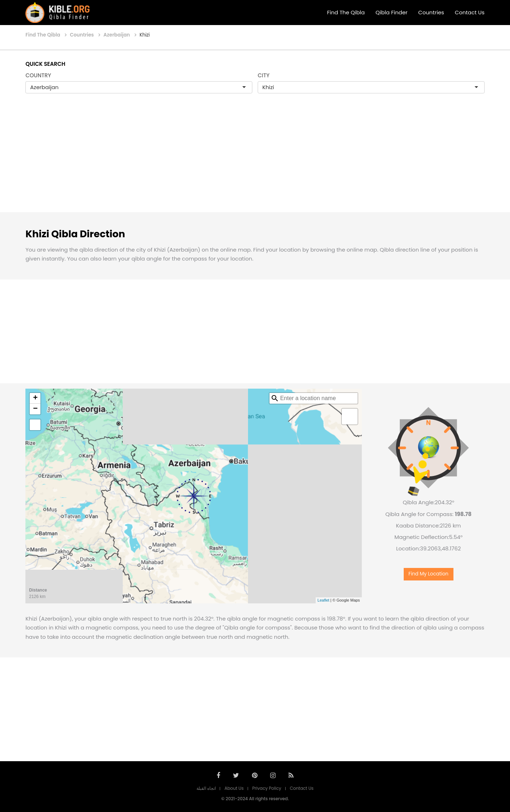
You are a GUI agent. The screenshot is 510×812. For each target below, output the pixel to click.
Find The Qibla (346, 12)
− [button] (35, 409)
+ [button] (35, 398)
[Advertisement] (255, 160)
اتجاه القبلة (206, 788)
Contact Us (470, 12)
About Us (234, 788)
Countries (431, 12)
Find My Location (428, 574)
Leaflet (323, 600)
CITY (264, 75)
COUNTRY (38, 75)
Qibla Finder (391, 12)
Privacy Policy (267, 788)
